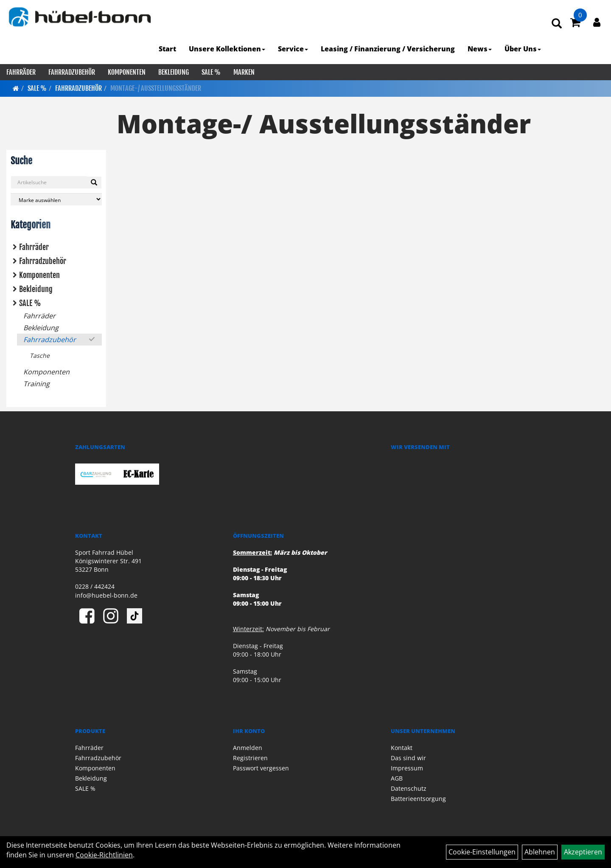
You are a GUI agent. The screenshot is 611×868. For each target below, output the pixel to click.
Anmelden (248, 748)
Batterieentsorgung (418, 799)
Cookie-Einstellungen (482, 852)
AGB (397, 778)
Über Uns (523, 49)
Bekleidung (174, 72)
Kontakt (402, 748)
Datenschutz (409, 788)
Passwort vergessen (261, 768)
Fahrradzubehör (72, 72)
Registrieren (250, 758)
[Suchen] (94, 183)
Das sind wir (408, 758)
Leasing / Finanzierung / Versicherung (388, 49)
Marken (244, 72)
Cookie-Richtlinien (104, 855)
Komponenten (127, 72)
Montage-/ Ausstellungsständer (156, 88)
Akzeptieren (583, 852)
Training (36, 384)
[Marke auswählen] (56, 199)
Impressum (407, 768)
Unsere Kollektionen (227, 49)
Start (167, 49)
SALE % (211, 72)
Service (293, 49)
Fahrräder (21, 72)
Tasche (40, 355)
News (480, 49)
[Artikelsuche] (557, 24)
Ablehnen (540, 852)
